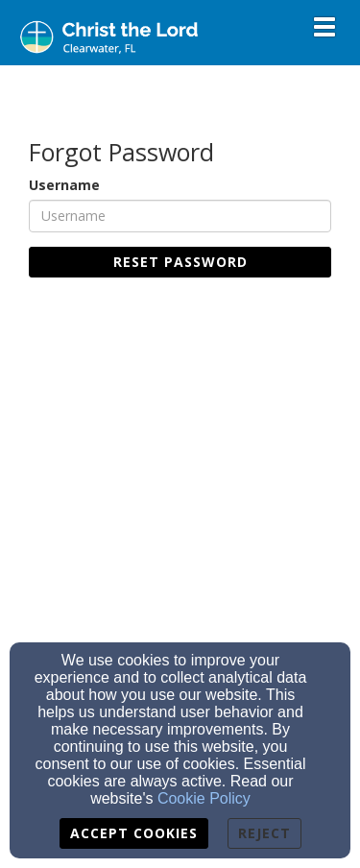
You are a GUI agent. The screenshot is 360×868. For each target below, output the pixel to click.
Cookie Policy (204, 798)
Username (64, 185)
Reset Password (180, 262)
